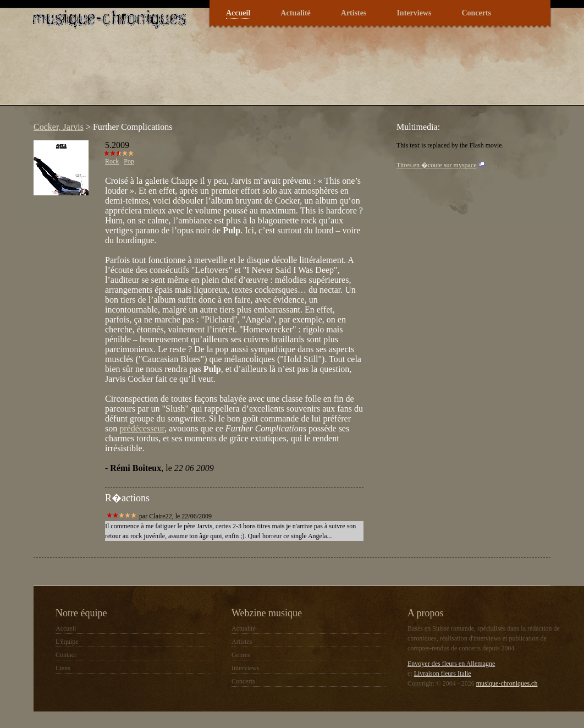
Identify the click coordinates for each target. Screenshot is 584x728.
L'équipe (67, 642)
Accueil (238, 13)
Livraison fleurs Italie (443, 674)
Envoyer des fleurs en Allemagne (451, 664)
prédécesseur (142, 428)
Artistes (354, 13)
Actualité (295, 13)
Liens (63, 668)
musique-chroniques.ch (507, 683)
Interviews (414, 13)
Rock (112, 161)
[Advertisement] (228, 74)
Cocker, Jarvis (59, 127)
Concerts (476, 13)
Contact (66, 655)
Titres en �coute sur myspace (437, 165)
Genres (241, 655)
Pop (129, 161)
